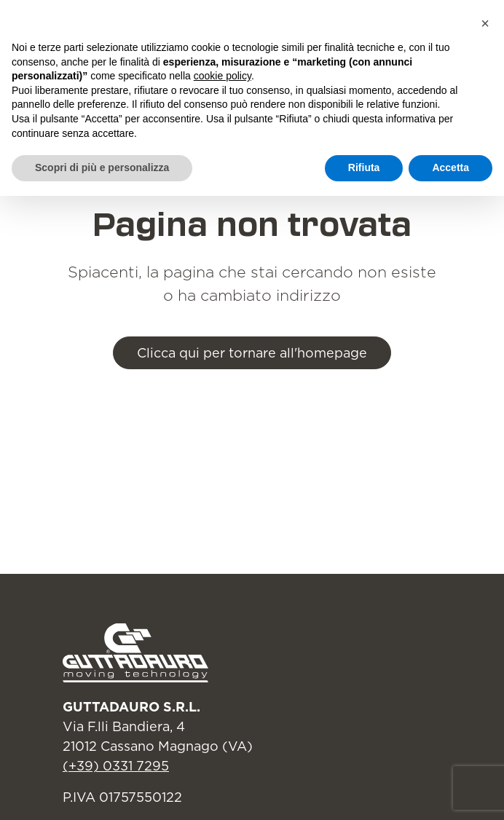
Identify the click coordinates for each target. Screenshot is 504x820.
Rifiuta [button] (364, 167)
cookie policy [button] (223, 76)
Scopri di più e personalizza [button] (102, 167)
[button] (485, 23)
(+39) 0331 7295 (116, 766)
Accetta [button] (450, 167)
